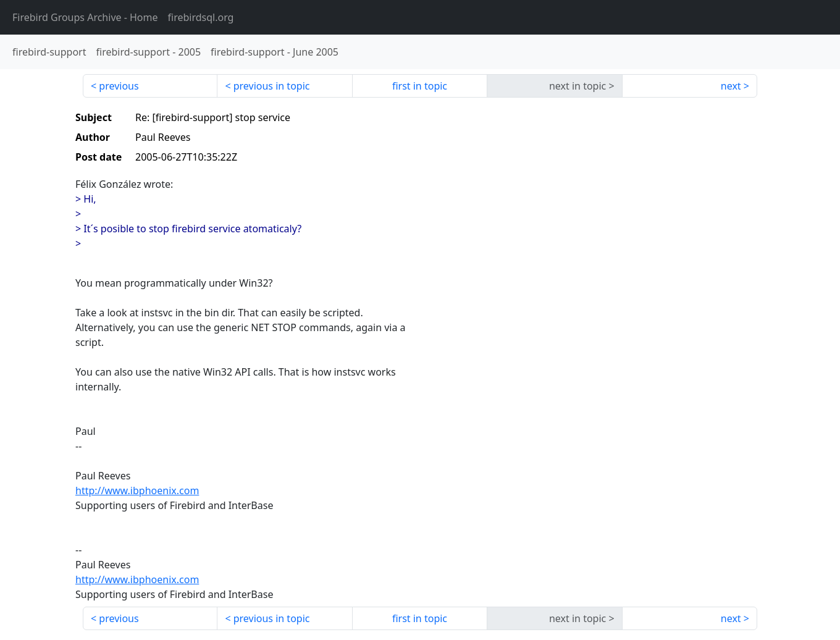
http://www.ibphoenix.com (137, 491)
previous (119, 86)
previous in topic (272, 86)
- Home (85, 17)
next (731, 86)
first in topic (420, 86)
